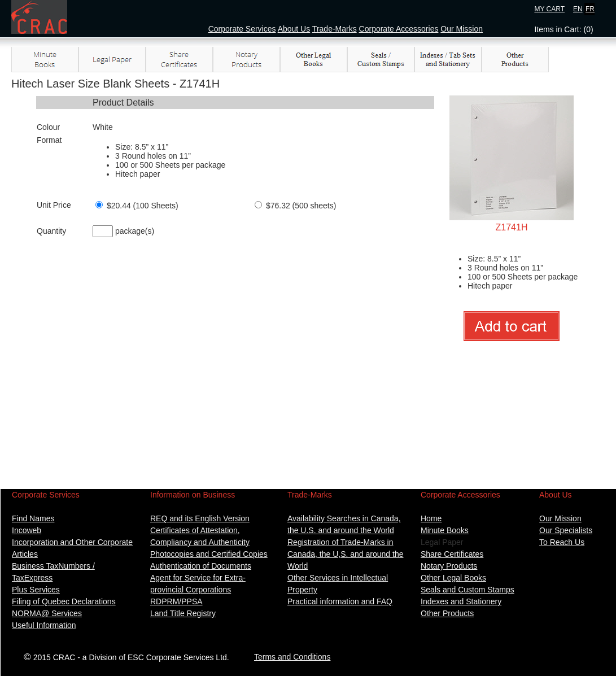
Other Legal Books (453, 578)
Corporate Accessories (399, 29)
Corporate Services (242, 29)
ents (244, 566)
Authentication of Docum (193, 566)
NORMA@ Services (47, 613)
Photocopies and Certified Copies (209, 554)
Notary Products (449, 566)
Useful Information (44, 625)
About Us (294, 29)
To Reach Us (562, 542)
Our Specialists (566, 530)
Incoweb (27, 530)
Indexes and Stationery (461, 601)
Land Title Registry (183, 613)
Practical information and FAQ (340, 601)
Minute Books (445, 530)
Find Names (33, 518)
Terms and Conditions (292, 657)
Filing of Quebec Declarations (64, 601)
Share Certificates (452, 554)
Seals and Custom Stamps (468, 590)
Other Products (447, 613)
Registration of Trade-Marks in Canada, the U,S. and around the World (345, 554)
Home (431, 518)
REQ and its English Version (200, 518)
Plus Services (36, 590)
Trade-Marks (335, 29)
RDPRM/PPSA (176, 601)
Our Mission (462, 29)
